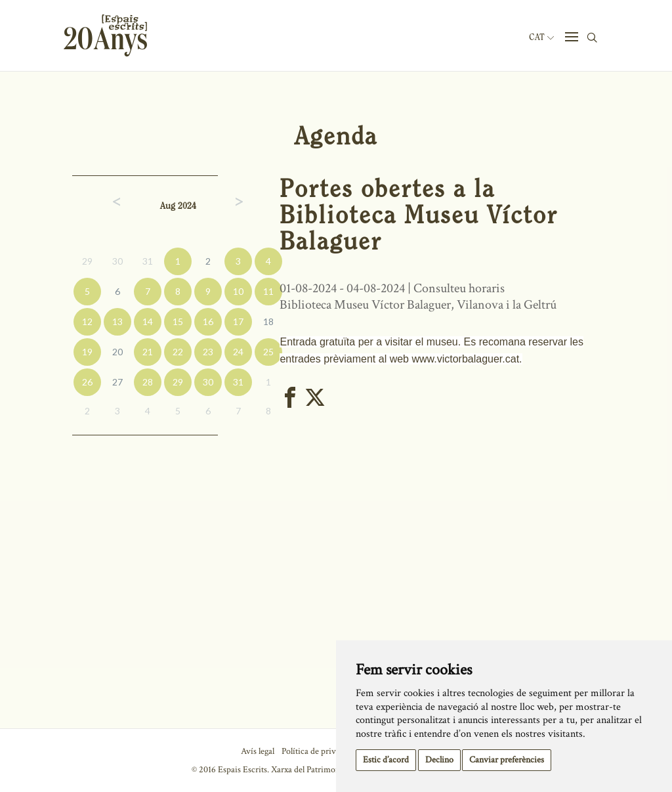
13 (117, 321)
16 (208, 321)
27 (117, 382)
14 (148, 321)
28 (148, 382)
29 (87, 261)
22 (178, 352)
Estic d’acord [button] (386, 760)
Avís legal (258, 751)
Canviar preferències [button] (507, 760)
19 (87, 352)
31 (148, 261)
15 (178, 321)
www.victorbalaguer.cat (465, 359)
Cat (541, 37)
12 (87, 321)
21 (148, 352)
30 (117, 261)
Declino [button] (439, 760)
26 (87, 382)
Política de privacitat (319, 751)
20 (117, 352)
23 (208, 352)
